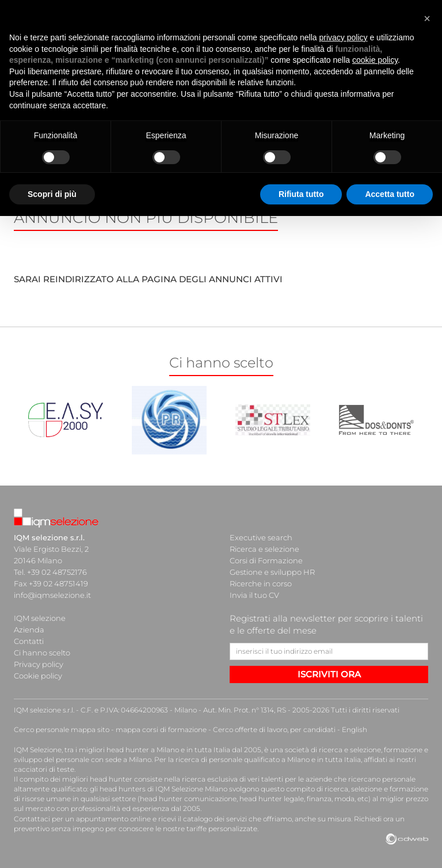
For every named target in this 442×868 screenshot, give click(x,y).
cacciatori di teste (44, 769)
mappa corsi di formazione (161, 729)
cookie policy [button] (375, 60)
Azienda (29, 630)
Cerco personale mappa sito (62, 729)
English (355, 729)
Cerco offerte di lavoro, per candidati (274, 729)
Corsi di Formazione (266, 560)
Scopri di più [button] (52, 194)
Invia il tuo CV (254, 595)
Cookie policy (38, 676)
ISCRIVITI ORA (329, 674)
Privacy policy (39, 664)
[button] (427, 18)
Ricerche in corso (261, 583)
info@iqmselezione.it (52, 595)
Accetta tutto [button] (390, 194)
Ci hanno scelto (42, 653)
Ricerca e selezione (264, 549)
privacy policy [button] (344, 37)
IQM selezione (40, 618)
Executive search (261, 537)
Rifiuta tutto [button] (301, 194)
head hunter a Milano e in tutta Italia (168, 750)
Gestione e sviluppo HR (272, 572)
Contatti (29, 641)
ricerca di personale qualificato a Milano (243, 759)
